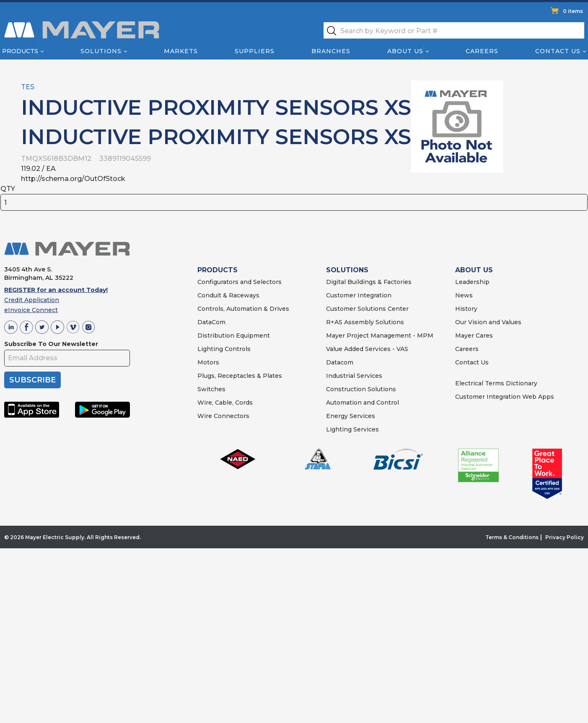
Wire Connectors (223, 416)
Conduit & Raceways (228, 295)
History (466, 309)
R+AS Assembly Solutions (365, 322)
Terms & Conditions (512, 537)
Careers (482, 51)
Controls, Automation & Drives (243, 309)
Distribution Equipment (234, 336)
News (464, 295)
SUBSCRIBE (32, 380)
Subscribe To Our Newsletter (51, 344)
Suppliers (255, 51)
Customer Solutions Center (367, 309)
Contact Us (558, 51)
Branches (331, 51)
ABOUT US (474, 270)
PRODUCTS (218, 270)
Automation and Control (363, 403)
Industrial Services (354, 376)
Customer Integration (359, 295)
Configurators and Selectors (240, 282)
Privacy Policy (565, 537)
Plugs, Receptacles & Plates (240, 376)
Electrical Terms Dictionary (496, 383)
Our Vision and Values (488, 322)
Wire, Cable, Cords (225, 403)
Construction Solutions (361, 389)
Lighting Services (352, 429)
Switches (211, 389)
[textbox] (454, 30)
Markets (180, 51)
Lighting (210, 349)
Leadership (472, 282)
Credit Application (32, 300)
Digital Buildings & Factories (369, 282)
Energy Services (351, 416)
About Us (406, 51)
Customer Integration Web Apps (505, 397)
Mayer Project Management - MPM (380, 336)
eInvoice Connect (31, 310)
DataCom (211, 322)
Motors (208, 362)
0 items (573, 11)
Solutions (101, 51)
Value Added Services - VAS (367, 349)
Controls (237, 349)
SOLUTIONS (347, 270)
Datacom (340, 362)
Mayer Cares (474, 336)
